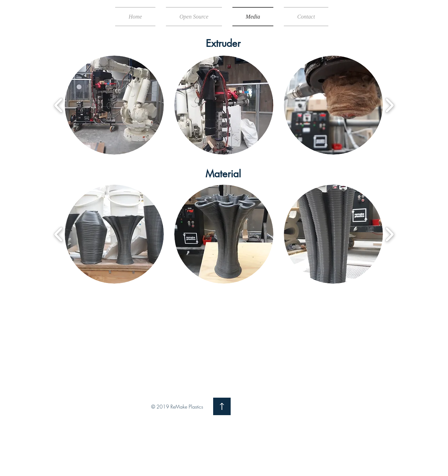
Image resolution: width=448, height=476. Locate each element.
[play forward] (389, 105)
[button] (114, 105)
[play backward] (59, 105)
